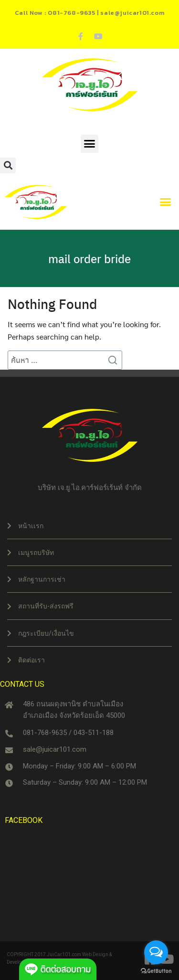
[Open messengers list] (156, 952)
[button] (90, 144)
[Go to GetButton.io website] (156, 970)
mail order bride (89, 258)
